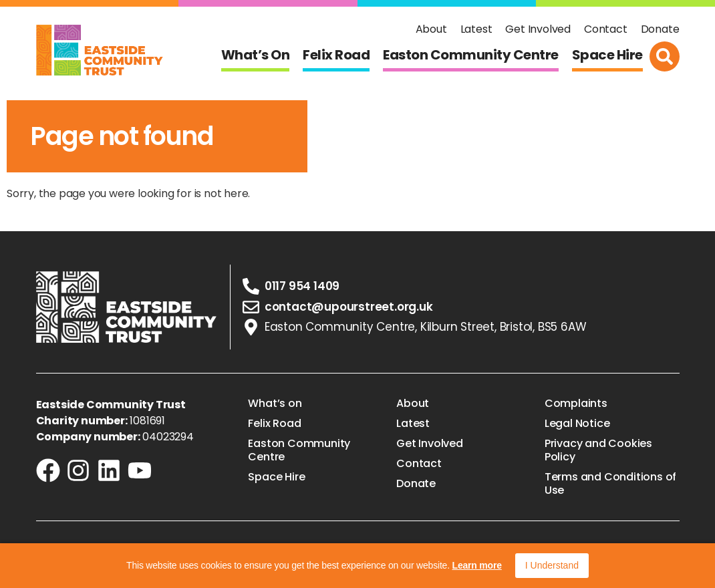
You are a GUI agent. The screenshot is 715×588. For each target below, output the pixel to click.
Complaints (576, 404)
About (431, 29)
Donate (660, 29)
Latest (476, 29)
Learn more (477, 565)
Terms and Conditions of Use (610, 484)
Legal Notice (577, 424)
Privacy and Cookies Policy (598, 450)
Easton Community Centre (471, 55)
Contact (606, 29)
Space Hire (607, 55)
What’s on (256, 55)
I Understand (552, 565)
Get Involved (538, 29)
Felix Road (336, 55)
